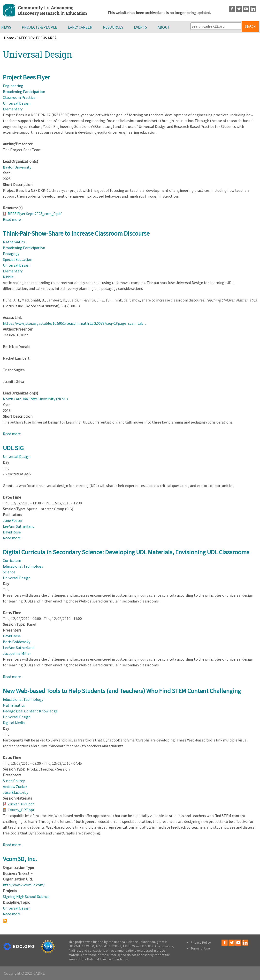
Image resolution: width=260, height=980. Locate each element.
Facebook (232, 9)
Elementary (13, 109)
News (6, 27)
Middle (8, 277)
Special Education (18, 259)
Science (9, 572)
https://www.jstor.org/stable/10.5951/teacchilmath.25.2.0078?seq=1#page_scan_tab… (75, 323)
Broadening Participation (24, 92)
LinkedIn (253, 9)
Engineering (13, 86)
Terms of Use (200, 948)
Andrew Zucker (15, 787)
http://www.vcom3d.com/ (24, 885)
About (164, 27)
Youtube (246, 9)
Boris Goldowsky (17, 642)
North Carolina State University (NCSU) (35, 399)
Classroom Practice (19, 97)
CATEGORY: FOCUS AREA (37, 38)
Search (250, 27)
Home (9, 38)
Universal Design (17, 103)
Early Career (80, 27)
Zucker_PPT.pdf (21, 804)
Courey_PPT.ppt (21, 810)
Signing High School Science (26, 896)
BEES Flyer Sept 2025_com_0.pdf (35, 214)
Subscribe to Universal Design (5, 921)
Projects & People (39, 27)
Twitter (239, 9)
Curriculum (12, 560)
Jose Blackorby (15, 792)
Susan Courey (14, 781)
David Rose (12, 532)
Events (140, 27)
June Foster (13, 520)
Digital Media (14, 723)
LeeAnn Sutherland (19, 526)
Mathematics (14, 242)
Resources (113, 27)
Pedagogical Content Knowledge (30, 711)
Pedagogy (11, 254)
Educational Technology (23, 566)
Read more (12, 219)
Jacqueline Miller (17, 653)
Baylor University (17, 167)
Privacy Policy (201, 942)
